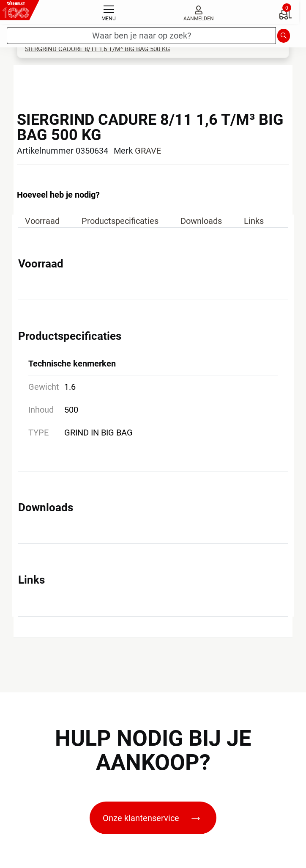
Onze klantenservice (151, 818)
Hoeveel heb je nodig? (58, 195)
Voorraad (42, 221)
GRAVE (148, 151)
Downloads (201, 221)
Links (254, 221)
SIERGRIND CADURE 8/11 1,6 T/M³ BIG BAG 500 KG (97, 49)
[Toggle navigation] (109, 12)
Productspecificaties (120, 221)
